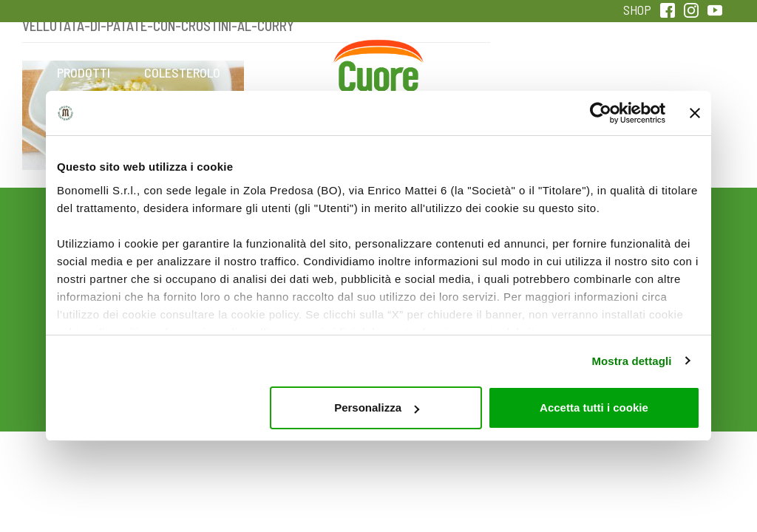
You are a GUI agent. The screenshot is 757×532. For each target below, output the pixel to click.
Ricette (281, 72)
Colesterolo (182, 72)
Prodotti (84, 72)
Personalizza (377, 407)
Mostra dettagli (631, 361)
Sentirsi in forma (673, 82)
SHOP (637, 10)
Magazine (476, 72)
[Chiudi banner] (695, 113)
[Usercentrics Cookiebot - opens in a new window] (601, 113)
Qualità (575, 72)
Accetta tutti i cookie (594, 407)
